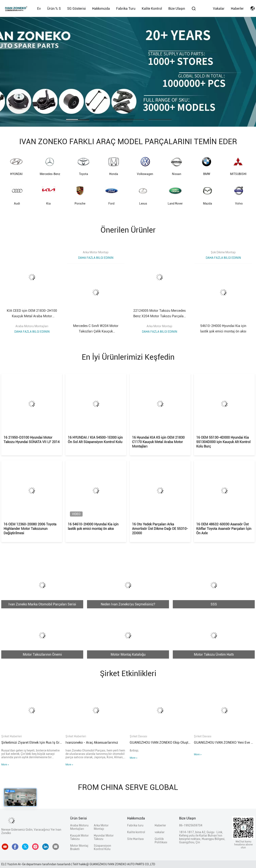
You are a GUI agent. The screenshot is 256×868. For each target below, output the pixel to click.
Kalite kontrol (152, 9)
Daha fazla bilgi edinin (32, 332)
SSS (214, 604)
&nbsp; (134, 750)
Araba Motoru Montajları (32, 326)
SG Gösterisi (76, 9)
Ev (39, 9)
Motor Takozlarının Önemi (42, 654)
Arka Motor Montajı (96, 252)
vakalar (219, 9)
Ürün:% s (54, 9)
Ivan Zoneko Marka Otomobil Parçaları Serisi (42, 604)
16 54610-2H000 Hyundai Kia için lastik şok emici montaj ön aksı (93, 526)
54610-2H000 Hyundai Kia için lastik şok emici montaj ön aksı (223, 329)
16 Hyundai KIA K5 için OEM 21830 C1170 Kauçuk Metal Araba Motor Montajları (158, 442)
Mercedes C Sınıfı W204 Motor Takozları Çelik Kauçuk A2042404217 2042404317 (96, 329)
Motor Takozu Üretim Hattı (214, 654)
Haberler (237, 9)
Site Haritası (135, 839)
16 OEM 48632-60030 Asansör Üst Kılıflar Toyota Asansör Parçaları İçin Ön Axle (224, 529)
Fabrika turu (126, 9)
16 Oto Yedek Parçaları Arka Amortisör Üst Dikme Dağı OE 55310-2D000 (160, 529)
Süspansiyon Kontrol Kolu (102, 847)
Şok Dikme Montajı (223, 252)
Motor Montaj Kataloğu (128, 654)
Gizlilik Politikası (161, 841)
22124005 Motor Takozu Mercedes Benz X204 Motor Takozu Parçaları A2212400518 (159, 314)
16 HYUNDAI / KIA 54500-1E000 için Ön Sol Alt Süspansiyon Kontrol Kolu (95, 440)
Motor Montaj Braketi (79, 847)
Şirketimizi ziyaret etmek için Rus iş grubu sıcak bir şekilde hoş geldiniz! (32, 743)
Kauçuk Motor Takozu (79, 837)
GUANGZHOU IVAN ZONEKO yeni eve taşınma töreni (224, 743)
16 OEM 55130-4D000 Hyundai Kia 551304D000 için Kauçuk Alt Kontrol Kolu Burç (223, 442)
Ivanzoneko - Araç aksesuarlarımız (92, 743)
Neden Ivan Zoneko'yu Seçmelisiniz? (128, 604)
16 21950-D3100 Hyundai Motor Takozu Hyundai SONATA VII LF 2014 (32, 440)
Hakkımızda (101, 9)
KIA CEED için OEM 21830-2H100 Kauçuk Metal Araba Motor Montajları (32, 314)
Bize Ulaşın (177, 9)
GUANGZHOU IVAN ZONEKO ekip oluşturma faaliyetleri (160, 743)
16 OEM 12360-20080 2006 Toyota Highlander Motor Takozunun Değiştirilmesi (30, 529)
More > (5, 765)
